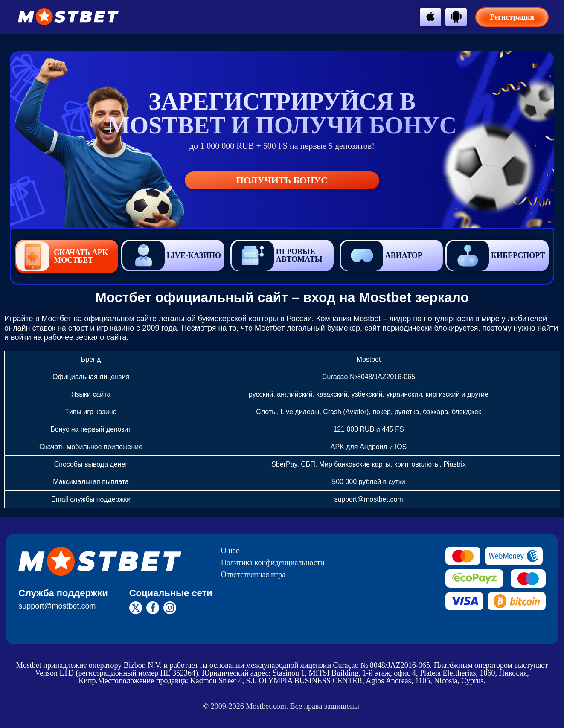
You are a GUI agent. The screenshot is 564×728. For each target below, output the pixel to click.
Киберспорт (496, 256)
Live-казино (172, 255)
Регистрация (512, 17)
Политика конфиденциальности (273, 563)
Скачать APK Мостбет (62, 256)
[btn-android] (456, 16)
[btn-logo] (68, 17)
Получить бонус (282, 180)
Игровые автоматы (277, 256)
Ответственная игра (253, 574)
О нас (230, 551)
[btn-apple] (430, 16)
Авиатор (382, 256)
